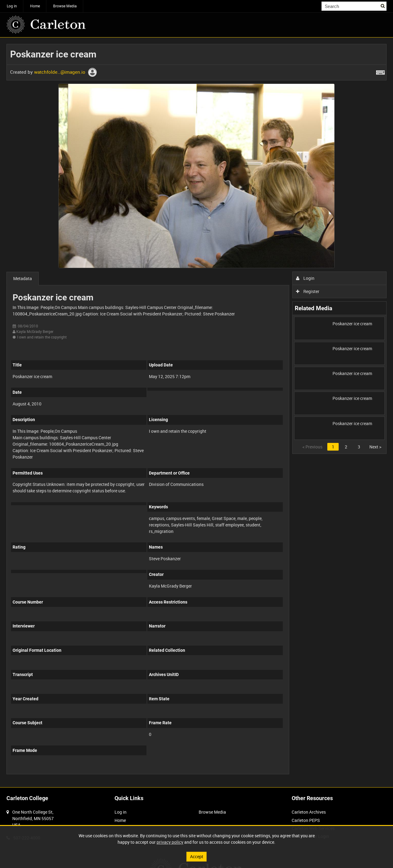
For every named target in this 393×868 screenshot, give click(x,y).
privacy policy (170, 842)
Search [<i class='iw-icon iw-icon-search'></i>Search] (383, 6)
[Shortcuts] (380, 71)
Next (375, 447)
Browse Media (65, 6)
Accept (197, 856)
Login (305, 278)
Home (35, 6)
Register (308, 291)
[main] (196, 412)
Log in (12, 6)
